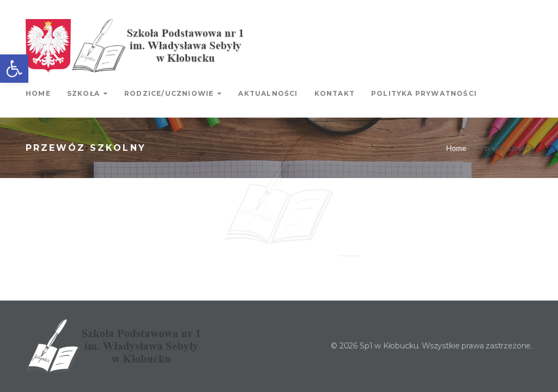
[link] (14, 69)
